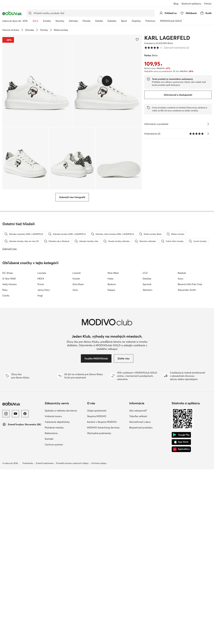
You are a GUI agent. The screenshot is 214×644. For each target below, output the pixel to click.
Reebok (182, 447)
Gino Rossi (78, 459)
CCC (145, 447)
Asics (180, 453)
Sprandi (147, 459)
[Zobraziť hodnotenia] (208, 134)
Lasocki (77, 447)
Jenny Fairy (44, 464)
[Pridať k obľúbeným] (137, 39)
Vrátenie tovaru (53, 591)
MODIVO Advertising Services (103, 602)
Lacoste (42, 447)
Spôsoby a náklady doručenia (61, 585)
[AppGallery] (181, 624)
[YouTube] (15, 588)
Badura (112, 459)
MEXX (41, 453)
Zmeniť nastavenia (45, 638)
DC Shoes (8, 447)
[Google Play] (181, 609)
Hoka (110, 453)
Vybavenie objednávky (57, 596)
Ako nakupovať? (138, 585)
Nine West (113, 447)
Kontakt (49, 613)
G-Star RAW (9, 453)
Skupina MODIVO (97, 591)
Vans (75, 464)
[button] (37, 81)
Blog (176, 4)
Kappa (111, 464)
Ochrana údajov (99, 638)
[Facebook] (25, 588)
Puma (41, 459)
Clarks (6, 470)
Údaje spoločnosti (97, 585)
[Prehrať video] (107, 81)
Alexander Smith (187, 464)
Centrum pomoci (54, 619)
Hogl (40, 470)
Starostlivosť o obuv (140, 596)
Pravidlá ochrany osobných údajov (72, 638)
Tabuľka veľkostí (138, 591)
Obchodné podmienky (99, 608)
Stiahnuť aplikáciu (191, 4)
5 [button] (167, 48)
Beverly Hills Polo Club (190, 459)
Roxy (5, 464)
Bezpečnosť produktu (141, 602)
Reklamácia (51, 608)
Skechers (147, 464)
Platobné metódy (54, 602)
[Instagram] (6, 588)
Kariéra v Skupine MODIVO (102, 596)
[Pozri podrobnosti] (208, 124)
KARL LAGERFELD (167, 38)
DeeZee (147, 453)
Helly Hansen (10, 459)
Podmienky (28, 638)
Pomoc (208, 4)
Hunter (76, 453)
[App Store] (181, 617)
